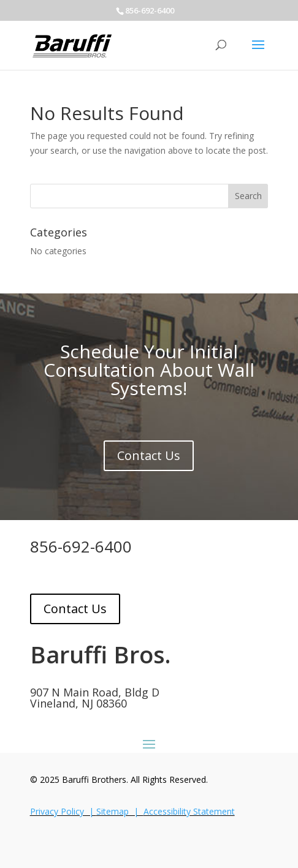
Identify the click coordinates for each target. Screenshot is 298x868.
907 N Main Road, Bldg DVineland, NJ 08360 (95, 698)
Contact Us (149, 455)
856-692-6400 (81, 546)
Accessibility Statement (189, 811)
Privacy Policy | (63, 811)
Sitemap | (120, 811)
